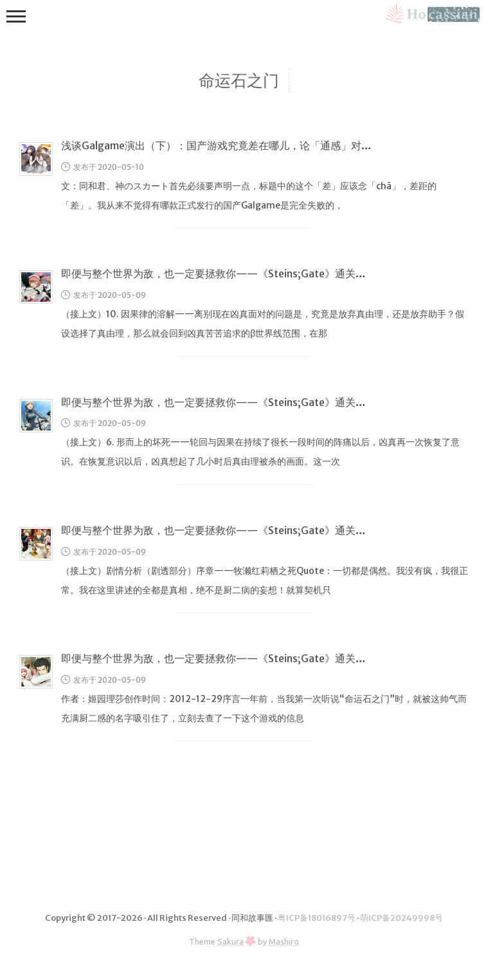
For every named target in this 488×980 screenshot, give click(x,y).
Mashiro (284, 941)
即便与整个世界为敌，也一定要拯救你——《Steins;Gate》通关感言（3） (232, 402)
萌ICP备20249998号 (402, 918)
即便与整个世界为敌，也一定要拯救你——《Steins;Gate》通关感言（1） (231, 658)
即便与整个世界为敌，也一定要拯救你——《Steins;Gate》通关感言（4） (232, 273)
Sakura (230, 941)
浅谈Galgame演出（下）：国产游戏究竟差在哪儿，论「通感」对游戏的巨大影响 (247, 145)
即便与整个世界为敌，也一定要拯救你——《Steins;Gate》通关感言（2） (232, 530)
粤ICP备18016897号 (317, 918)
